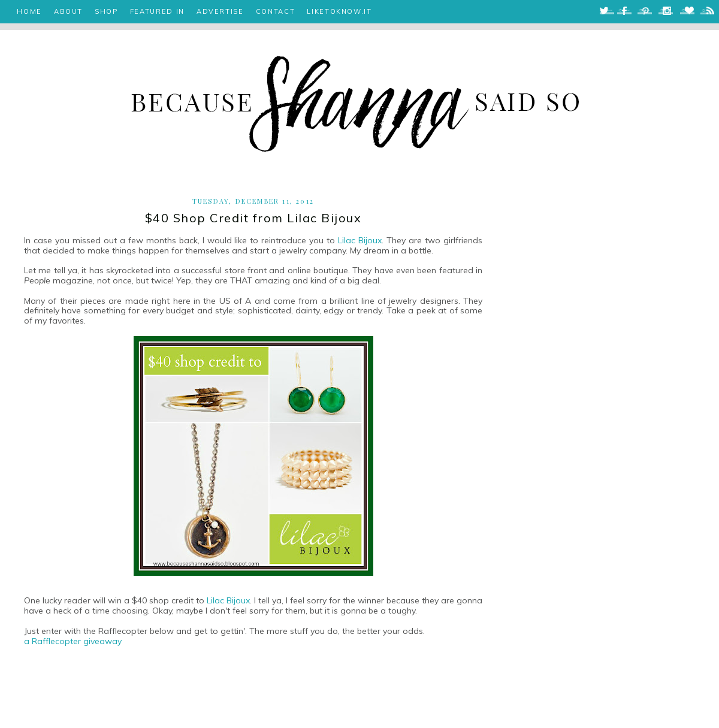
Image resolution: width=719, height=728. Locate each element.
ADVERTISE (220, 11)
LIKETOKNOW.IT (339, 11)
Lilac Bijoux (360, 240)
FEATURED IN (157, 11)
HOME (29, 11)
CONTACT (276, 11)
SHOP (106, 11)
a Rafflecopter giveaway (73, 641)
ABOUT (68, 11)
